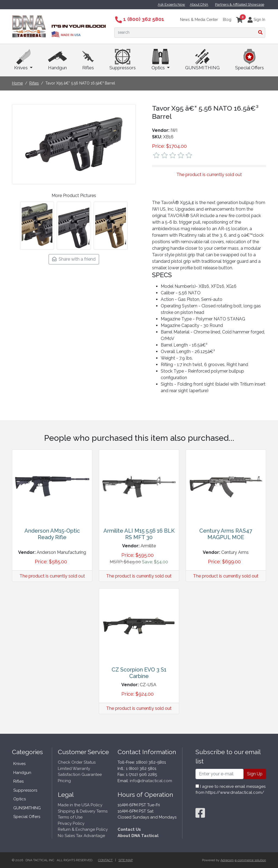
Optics (161, 60)
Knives (23, 60)
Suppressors (123, 60)
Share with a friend (74, 259)
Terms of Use (70, 817)
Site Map (126, 860)
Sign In (256, 20)
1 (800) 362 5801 (140, 19)
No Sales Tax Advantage (81, 836)
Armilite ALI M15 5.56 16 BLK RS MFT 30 (139, 534)
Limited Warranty (74, 769)
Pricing (64, 781)
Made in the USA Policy (80, 805)
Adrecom (227, 860)
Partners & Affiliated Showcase (240, 4)
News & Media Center (199, 20)
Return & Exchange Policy (83, 829)
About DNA (199, 4)
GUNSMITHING (202, 60)
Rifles (88, 60)
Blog (227, 20)
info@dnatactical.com (151, 781)
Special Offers (249, 60)
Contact (105, 860)
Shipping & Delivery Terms (83, 811)
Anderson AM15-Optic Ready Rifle (52, 534)
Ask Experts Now (171, 4)
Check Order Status (77, 762)
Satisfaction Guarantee (80, 775)
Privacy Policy (71, 823)
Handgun (57, 60)
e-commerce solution (250, 860)
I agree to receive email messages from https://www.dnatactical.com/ (230, 790)
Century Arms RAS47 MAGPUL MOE (226, 534)
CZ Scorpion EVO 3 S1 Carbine (139, 673)
